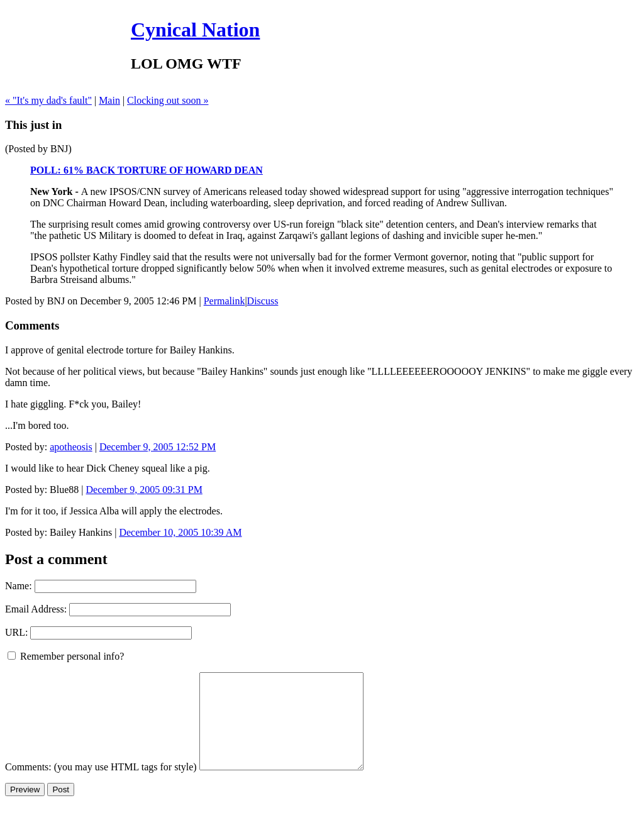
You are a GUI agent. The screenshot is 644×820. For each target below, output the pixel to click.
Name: (19, 586)
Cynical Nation (195, 30)
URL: (16, 632)
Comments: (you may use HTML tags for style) (101, 786)
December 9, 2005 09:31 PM (144, 490)
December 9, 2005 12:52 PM (158, 447)
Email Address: (36, 609)
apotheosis (71, 447)
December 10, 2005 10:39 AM (180, 532)
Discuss (263, 301)
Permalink (225, 301)
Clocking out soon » (168, 100)
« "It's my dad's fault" (48, 100)
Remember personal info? (66, 656)
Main (109, 100)
